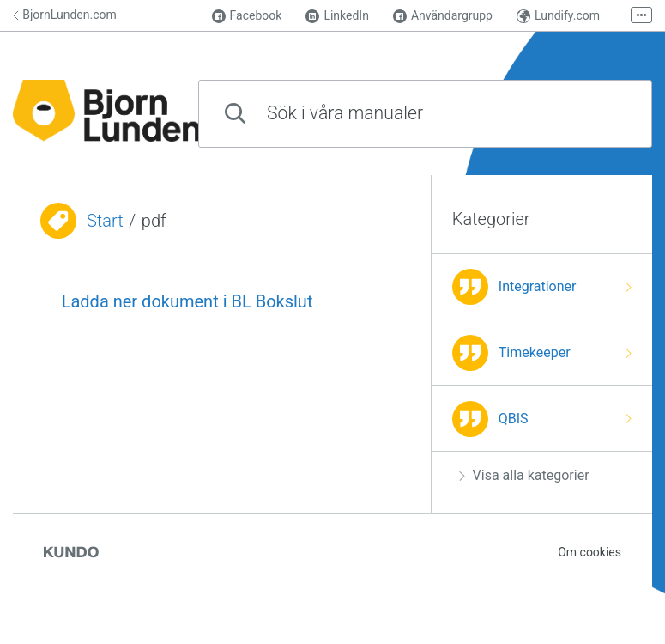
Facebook (247, 16)
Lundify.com (558, 16)
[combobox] (425, 114)
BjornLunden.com (65, 15)
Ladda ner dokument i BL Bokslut (187, 301)
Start (105, 221)
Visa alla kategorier (524, 475)
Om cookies (589, 552)
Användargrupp (443, 16)
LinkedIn (337, 16)
